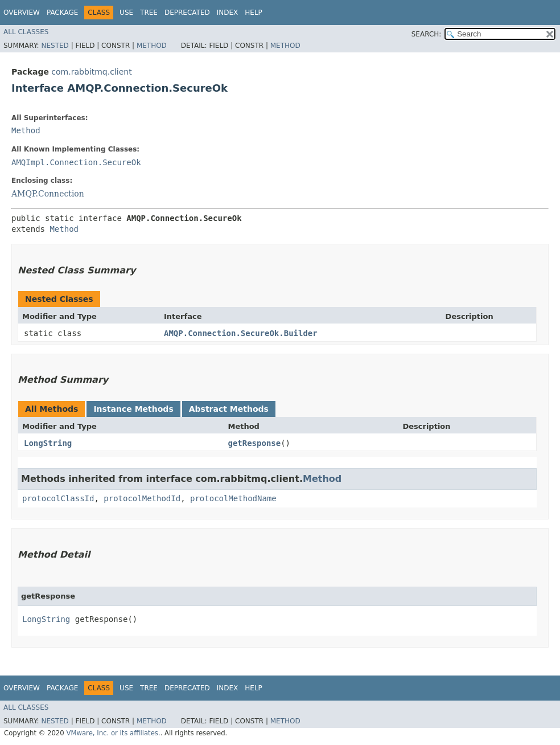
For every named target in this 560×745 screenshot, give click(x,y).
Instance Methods (133, 409)
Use (126, 13)
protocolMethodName (233, 498)
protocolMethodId (142, 498)
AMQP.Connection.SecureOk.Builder (241, 333)
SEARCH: (427, 34)
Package (62, 13)
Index (228, 13)
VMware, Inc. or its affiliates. (113, 733)
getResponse (254, 443)
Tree (149, 13)
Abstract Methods (229, 409)
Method (152, 46)
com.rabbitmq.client (91, 72)
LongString (48, 443)
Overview (22, 13)
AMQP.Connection (48, 194)
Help (254, 13)
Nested (55, 46)
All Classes (26, 32)
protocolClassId (58, 498)
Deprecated (187, 13)
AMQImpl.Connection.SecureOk (76, 162)
